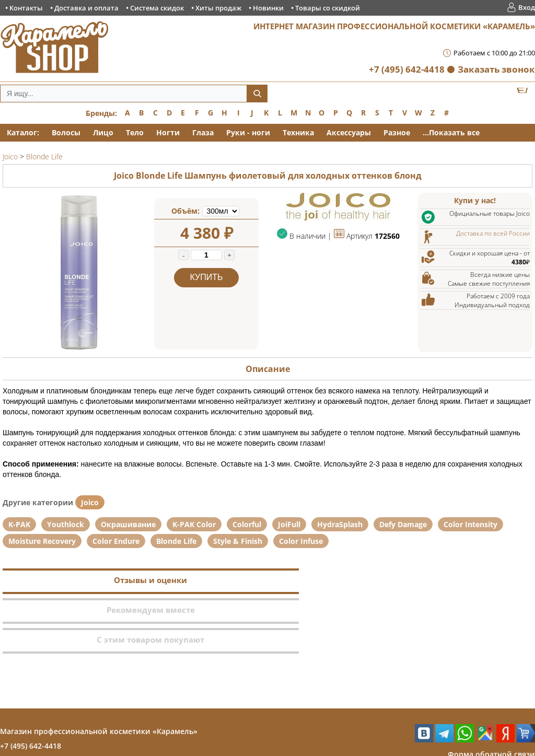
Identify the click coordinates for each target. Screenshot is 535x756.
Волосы (66, 132)
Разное (397, 132)
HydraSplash (340, 524)
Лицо (103, 132)
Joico (90, 502)
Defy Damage (403, 524)
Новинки (268, 8)
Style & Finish (238, 541)
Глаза (203, 132)
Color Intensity (470, 524)
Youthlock (66, 524)
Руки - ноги (248, 132)
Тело (135, 132)
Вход (527, 7)
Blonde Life (176, 541)
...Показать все (451, 132)
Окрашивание (128, 524)
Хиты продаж (218, 8)
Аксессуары (349, 132)
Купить (207, 277)
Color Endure (116, 541)
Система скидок (157, 8)
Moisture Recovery (42, 541)
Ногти (168, 132)
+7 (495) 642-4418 (407, 69)
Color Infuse (301, 541)
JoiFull (289, 524)
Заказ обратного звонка (490, 709)
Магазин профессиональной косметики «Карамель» (99, 672)
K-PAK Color (194, 524)
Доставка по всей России (493, 233)
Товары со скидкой (328, 8)
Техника (298, 132)
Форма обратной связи (491, 695)
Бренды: (101, 113)
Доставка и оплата (86, 8)
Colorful (247, 524)
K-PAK (19, 524)
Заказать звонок (496, 69)
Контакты (26, 8)
